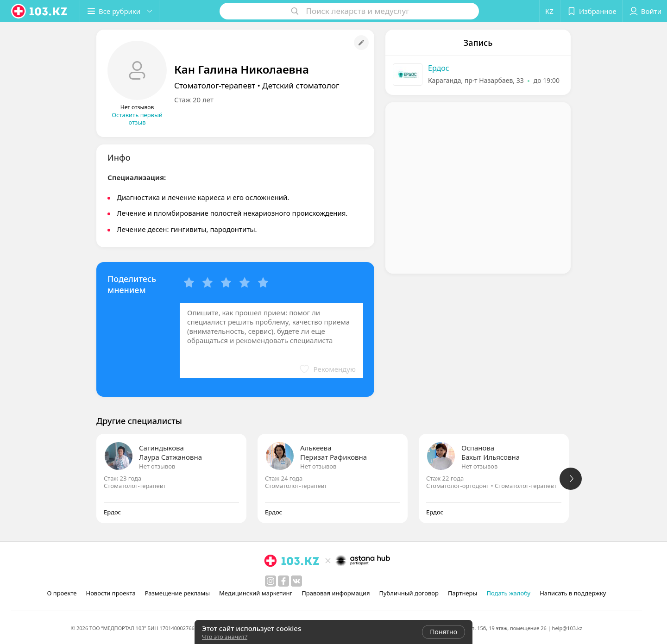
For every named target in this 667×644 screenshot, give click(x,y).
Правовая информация (336, 593)
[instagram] (271, 581)
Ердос (439, 68)
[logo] (40, 11)
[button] (120, 11)
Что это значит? (225, 637)
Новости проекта (110, 593)
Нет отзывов (157, 466)
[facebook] (283, 581)
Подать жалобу (508, 593)
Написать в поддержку (573, 593)
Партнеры (463, 593)
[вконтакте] (296, 581)
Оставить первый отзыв (137, 119)
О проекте (62, 593)
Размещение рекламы (177, 593)
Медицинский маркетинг (256, 593)
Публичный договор (409, 593)
